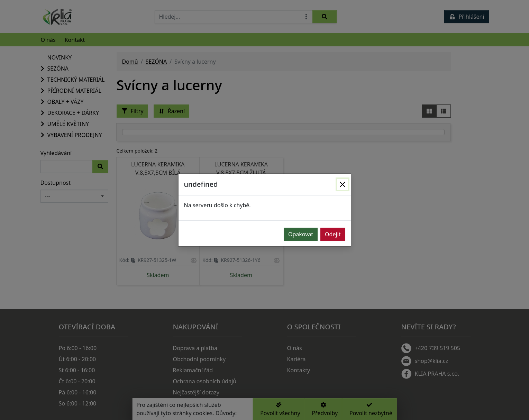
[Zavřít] (343, 184)
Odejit (333, 234)
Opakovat (301, 234)
